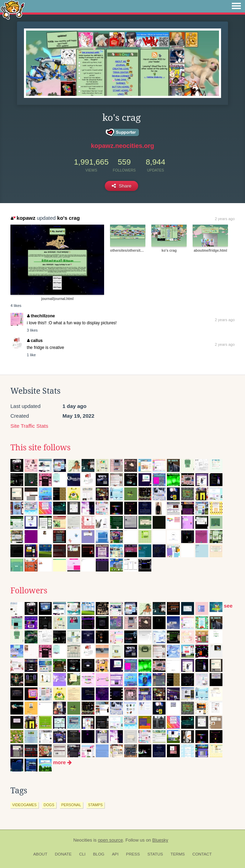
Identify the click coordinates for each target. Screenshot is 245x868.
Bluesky (160, 840)
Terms (178, 854)
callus (35, 341)
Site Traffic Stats (29, 426)
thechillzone (41, 316)
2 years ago (225, 219)
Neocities (83, 840)
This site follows (40, 448)
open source (110, 840)
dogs (49, 805)
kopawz (23, 218)
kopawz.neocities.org (122, 146)
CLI (82, 854)
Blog (99, 854)
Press (133, 854)
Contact (202, 854)
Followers (29, 591)
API (115, 854)
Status (155, 854)
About (40, 854)
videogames (24, 805)
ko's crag (69, 218)
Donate (63, 854)
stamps (95, 805)
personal (71, 805)
